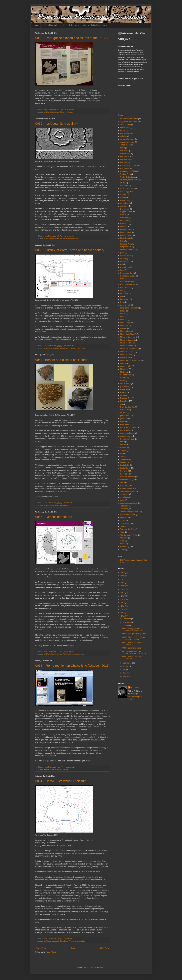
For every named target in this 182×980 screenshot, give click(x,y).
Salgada (123, 451)
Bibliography (125, 159)
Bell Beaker (64, 348)
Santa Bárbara (126, 459)
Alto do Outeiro (126, 133)
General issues (49, 769)
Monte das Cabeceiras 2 (130, 349)
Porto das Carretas (128, 407)
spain (122, 500)
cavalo (123, 183)
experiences (125, 221)
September (127, 663)
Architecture (125, 145)
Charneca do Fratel (128, 189)
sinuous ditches (126, 489)
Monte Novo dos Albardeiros (131, 360)
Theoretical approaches (77, 941)
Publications (125, 424)
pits (77, 238)
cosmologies (125, 203)
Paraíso (123, 392)
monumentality (126, 366)
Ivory (122, 302)
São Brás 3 (125, 471)
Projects (123, 413)
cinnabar (124, 197)
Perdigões (72, 348)
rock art (123, 445)
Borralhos (124, 162)
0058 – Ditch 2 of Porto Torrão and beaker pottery (70, 250)
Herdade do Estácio (128, 276)
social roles (80, 654)
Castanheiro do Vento (129, 171)
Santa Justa (64, 941)
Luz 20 (123, 314)
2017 (123, 596)
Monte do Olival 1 (127, 355)
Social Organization (128, 491)
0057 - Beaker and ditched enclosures (62, 360)
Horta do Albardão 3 (128, 282)
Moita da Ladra (126, 331)
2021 (123, 583)
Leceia (123, 311)
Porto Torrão (81, 348)
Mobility (123, 328)
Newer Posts (41, 948)
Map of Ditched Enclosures (95, 25)
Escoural (124, 215)
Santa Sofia (125, 465)
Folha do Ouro (126, 232)
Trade (123, 526)
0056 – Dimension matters (54, 517)
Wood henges (126, 547)
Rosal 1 (123, 448)
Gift (122, 264)
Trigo (122, 532)
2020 (123, 586)
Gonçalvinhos (126, 267)
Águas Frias (125, 127)
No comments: (70, 109)
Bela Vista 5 (125, 154)
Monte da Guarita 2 (128, 340)
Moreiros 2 (64, 112)
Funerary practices (127, 250)
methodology (125, 322)
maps (122, 317)
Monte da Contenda (128, 337)
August (126, 666)
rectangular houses (128, 433)
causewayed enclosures (129, 180)
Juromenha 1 (125, 305)
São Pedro (124, 474)
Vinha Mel (124, 538)
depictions (124, 206)
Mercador (124, 320)
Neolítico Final (126, 375)
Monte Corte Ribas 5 (128, 334)
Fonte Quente (126, 238)
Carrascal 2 (125, 168)
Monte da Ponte (126, 343)
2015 (123, 603)
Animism (124, 136)
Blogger (101, 967)
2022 (123, 579)
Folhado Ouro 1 (126, 235)
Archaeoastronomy (128, 142)
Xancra (71, 112)
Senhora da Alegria (128, 480)
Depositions (125, 209)
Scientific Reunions (62, 769)
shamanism (125, 486)
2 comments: (69, 939)
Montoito (124, 363)
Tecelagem (124, 506)
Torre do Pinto (126, 523)
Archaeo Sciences (127, 139)
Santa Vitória (125, 468)
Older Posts (104, 948)
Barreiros (124, 151)
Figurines (124, 226)
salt (122, 454)
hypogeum (124, 293)
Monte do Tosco (126, 357)
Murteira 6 (124, 372)
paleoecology (125, 387)
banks (123, 148)
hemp (122, 270)
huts (122, 291)
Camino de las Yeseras (129, 165)
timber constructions (128, 515)
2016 (123, 599)
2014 (123, 606)
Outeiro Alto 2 (126, 384)
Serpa (123, 483)
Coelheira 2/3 (125, 200)
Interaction (124, 299)
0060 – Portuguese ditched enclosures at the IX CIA (72, 38)
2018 (123, 593)
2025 (123, 573)
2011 (123, 616)
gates (122, 253)
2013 (123, 609)
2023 (123, 576)
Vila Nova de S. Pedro (129, 535)
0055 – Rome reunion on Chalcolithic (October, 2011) (73, 666)
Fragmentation (126, 247)
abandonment (126, 125)
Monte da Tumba (127, 346)
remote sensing (126, 436)
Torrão (123, 520)
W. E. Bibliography (71, 25)
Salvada (123, 456)
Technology (125, 509)
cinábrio (123, 194)
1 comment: (68, 503)
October (126, 626)
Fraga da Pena (126, 244)
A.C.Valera (135, 687)
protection (124, 419)
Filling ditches (126, 229)
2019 (123, 589)
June (125, 673)
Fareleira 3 (124, 224)
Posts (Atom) (51, 952)
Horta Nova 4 (125, 288)
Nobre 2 (123, 378)
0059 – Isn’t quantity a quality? (57, 124)
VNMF (123, 544)
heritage (123, 279)
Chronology (125, 192)
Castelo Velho (126, 174)
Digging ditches (126, 212)
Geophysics (125, 261)
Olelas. (123, 381)
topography (125, 517)
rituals (123, 442)
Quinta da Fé (125, 430)
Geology (124, 259)
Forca (123, 241)
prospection (125, 416)
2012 (123, 613)
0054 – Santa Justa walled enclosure (61, 781)
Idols (122, 296)
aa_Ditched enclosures (52, 112)
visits (122, 541)
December (127, 619)
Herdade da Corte (127, 273)
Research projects (127, 439)
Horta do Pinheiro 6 (128, 285)
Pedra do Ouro (126, 398)
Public (123, 422)
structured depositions (129, 503)
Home (36, 25)
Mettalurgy (124, 325)
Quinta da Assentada (128, 427)
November (127, 622)
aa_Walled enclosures (68, 238)
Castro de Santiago (128, 177)
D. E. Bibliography (51, 25)
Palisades (124, 389)
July (125, 670)
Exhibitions (124, 218)
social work (125, 497)
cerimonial (124, 186)
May (125, 676)
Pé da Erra (124, 395)
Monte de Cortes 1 (127, 352)
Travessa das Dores (128, 529)
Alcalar (123, 130)
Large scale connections (130, 308)
